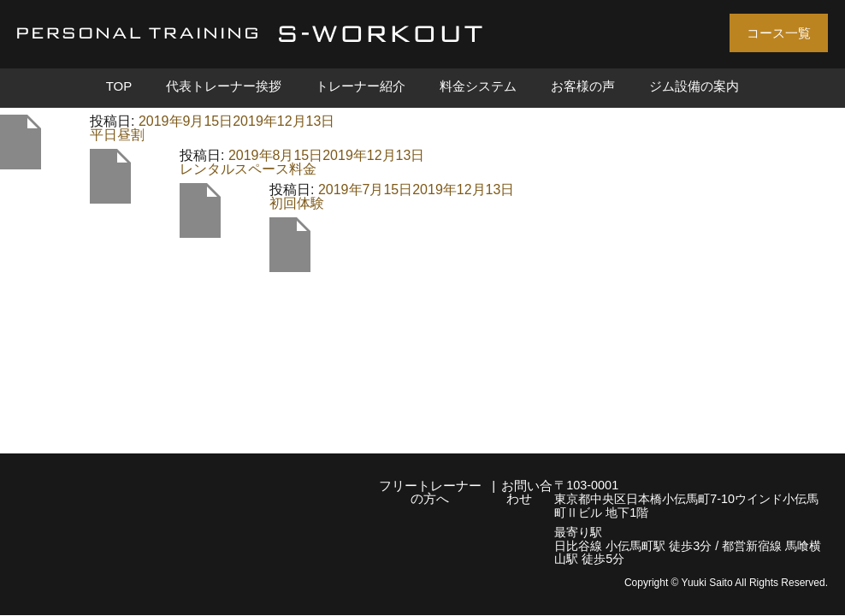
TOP (119, 86)
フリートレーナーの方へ (430, 492)
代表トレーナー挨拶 (224, 86)
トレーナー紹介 (360, 86)
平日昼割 (117, 135)
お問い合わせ (527, 492)
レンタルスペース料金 (248, 169)
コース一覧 (779, 33)
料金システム (478, 86)
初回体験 (297, 203)
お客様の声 (583, 86)
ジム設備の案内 (694, 86)
